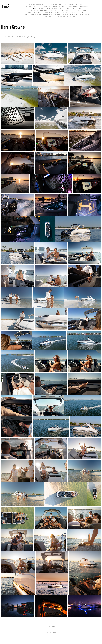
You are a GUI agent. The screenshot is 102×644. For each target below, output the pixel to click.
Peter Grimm (85, 14)
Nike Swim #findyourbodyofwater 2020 (44, 12)
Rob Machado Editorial (39, 10)
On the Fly (80, 5)
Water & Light (77, 8)
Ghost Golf (64, 8)
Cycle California (79, 10)
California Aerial (70, 14)
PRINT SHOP (60, 16)
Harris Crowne (38, 8)
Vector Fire (69, 5)
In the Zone (46, 6)
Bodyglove (82, 12)
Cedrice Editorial (48, 16)
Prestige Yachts (60, 6)
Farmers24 (84, 6)
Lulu (67, 10)
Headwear (73, 6)
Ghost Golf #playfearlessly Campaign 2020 (43, 14)
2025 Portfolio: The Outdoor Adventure (45, 5)
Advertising (52, 8)
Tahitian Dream (57, 10)
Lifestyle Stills (68, 12)
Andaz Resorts (32, 6)
